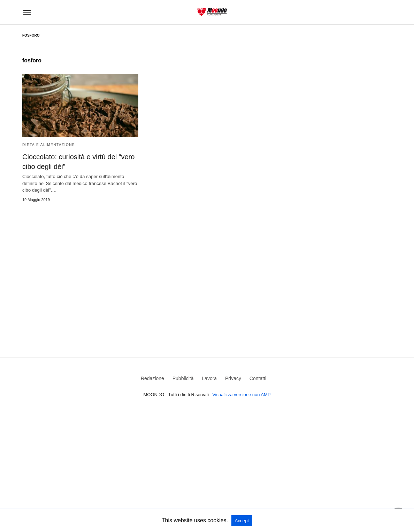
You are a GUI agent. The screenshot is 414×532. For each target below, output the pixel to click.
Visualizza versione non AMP (241, 395)
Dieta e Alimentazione (49, 145)
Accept (242, 521)
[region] (207, 268)
